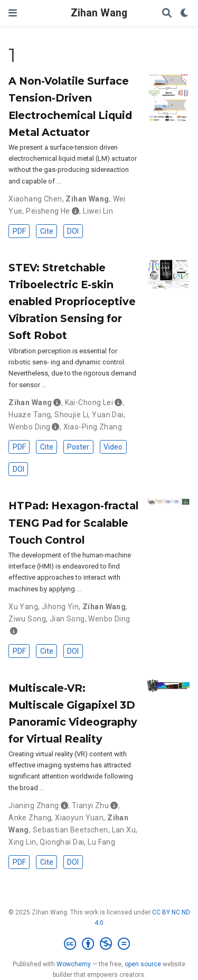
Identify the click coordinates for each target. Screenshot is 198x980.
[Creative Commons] (99, 944)
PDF (19, 231)
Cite (47, 231)
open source (143, 964)
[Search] (167, 13)
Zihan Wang (99, 13)
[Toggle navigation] (13, 13)
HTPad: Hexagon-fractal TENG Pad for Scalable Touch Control (73, 523)
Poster (78, 447)
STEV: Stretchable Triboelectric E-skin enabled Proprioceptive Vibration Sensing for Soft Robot (72, 301)
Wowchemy (74, 964)
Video (113, 447)
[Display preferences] (185, 13)
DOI (73, 231)
